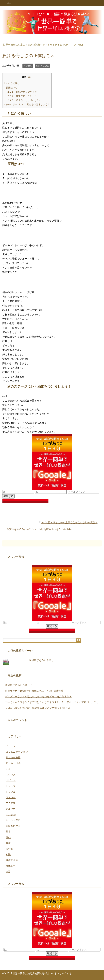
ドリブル (11, 792)
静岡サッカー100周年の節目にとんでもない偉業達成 (34, 691)
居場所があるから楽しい (43, 660)
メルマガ (11, 809)
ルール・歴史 (13, 820)
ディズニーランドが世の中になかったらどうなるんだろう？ (38, 697)
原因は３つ (11, 88)
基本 (8, 832)
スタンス (11, 775)
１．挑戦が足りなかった (22, 92)
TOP (35, 45)
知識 (8, 854)
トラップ (11, 786)
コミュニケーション (17, 752)
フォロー (11, 797)
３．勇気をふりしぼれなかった (26, 100)
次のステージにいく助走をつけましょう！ (27, 104)
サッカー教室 (13, 757)
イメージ (11, 746)
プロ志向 (11, 803)
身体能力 (11, 866)
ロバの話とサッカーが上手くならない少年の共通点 (69, 522)
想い (8, 837)
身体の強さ (12, 860)
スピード (11, 780)
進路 (8, 872)
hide (30, 77)
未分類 (9, 849)
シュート (11, 769)
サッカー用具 (13, 763)
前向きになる (42, 66)
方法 (8, 843)
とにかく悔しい (13, 83)
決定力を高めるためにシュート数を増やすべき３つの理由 (39, 529)
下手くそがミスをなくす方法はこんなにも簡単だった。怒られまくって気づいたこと (52, 702)
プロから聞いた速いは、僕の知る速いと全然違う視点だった (38, 708)
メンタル (28, 66)
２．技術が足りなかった (22, 96)
